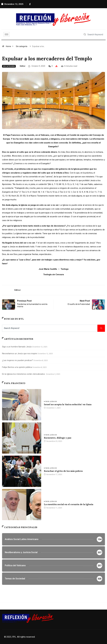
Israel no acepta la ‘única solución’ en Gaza (68, 404)
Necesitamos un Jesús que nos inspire (20, 354)
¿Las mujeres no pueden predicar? (18, 360)
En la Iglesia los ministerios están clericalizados (24, 374)
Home (8, 46)
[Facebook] (30, 4)
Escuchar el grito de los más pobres (64, 471)
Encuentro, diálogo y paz (58, 438)
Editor (23, 66)
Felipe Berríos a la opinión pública (17, 367)
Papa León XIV (51, 402)
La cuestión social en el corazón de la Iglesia (69, 504)
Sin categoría (22, 46)
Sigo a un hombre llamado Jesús (17, 347)
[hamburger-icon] (6, 34)
